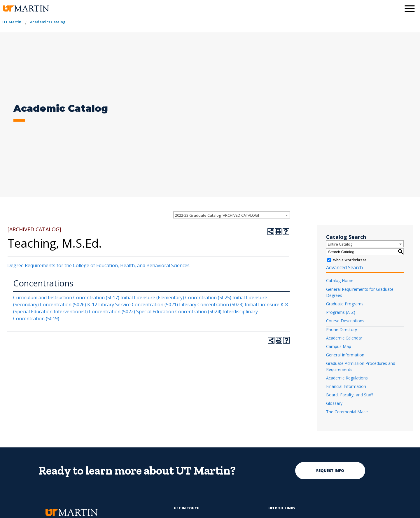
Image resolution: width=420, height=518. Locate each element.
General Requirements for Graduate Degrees (360, 292)
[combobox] (232, 215)
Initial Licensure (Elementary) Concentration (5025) (176, 297)
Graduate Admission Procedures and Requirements (361, 366)
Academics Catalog (48, 22)
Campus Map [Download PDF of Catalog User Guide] (339, 346)
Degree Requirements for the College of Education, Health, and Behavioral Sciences (98, 265)
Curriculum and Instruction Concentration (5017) (66, 297)
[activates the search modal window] (395, 8)
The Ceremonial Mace (347, 412)
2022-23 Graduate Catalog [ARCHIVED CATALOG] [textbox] (217, 215)
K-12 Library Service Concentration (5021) (133, 304)
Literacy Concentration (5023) (211, 304)
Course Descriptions (345, 321)
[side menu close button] (410, 9)
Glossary (334, 403)
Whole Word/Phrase (350, 260)
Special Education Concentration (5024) (179, 311)
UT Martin (12, 22)
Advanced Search (344, 267)
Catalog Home (340, 280)
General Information (345, 355)
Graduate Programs (345, 304)
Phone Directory (342, 329)
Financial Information (346, 386)
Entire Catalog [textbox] (340, 244)
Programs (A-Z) (341, 312)
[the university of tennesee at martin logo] (26, 9)
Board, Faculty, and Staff (349, 395)
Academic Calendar (344, 338)
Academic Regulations (347, 378)
